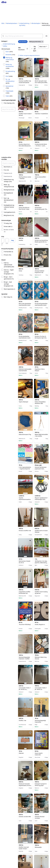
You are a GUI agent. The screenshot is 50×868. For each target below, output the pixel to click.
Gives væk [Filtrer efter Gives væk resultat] (8, 226)
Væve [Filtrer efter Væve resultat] (9, 96)
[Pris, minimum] (3, 240)
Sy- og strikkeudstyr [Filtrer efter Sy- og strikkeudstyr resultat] (10, 81)
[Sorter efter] (44, 47)
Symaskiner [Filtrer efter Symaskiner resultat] (10, 87)
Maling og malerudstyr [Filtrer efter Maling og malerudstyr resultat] (10, 59)
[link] (8, 45)
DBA (3, 23)
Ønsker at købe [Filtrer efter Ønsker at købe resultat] (9, 231)
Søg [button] (12, 240)
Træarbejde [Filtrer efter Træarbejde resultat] (9, 92)
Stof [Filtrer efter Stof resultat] (9, 76)
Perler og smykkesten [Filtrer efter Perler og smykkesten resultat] (10, 66)
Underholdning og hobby (24, 24)
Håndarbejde (36, 23)
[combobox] (22, 36)
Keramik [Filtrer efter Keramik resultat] (10, 55)
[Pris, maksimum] (7, 240)
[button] (46, 36)
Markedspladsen (12, 23)
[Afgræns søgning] (8, 163)
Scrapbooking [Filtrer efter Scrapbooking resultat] (10, 72)
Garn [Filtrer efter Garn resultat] (9, 52)
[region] (25, 68)
